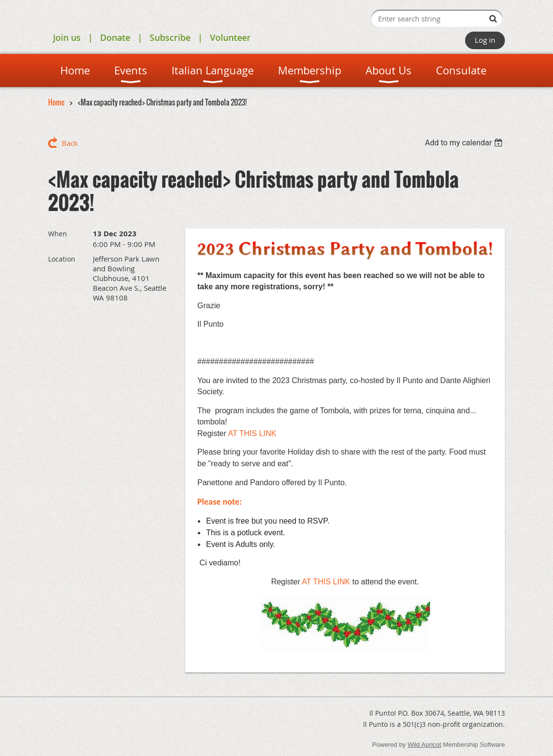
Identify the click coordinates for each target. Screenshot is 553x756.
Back (70, 143)
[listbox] (465, 143)
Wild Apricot (424, 745)
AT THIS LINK (253, 433)
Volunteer (230, 37)
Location (62, 259)
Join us (67, 37)
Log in (485, 40)
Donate (115, 37)
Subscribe (170, 37)
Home (56, 102)
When (58, 234)
